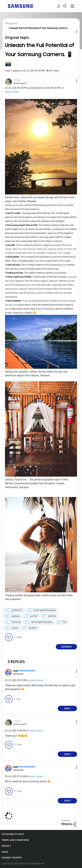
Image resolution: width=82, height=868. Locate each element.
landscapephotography (45, 610)
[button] (71, 81)
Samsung (16, 622)
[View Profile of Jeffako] (17, 80)
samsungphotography (42, 622)
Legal (5, 852)
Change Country (12, 858)
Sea (65, 622)
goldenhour (17, 610)
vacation (32, 628)
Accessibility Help (13, 834)
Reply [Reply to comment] (67, 709)
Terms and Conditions (15, 840)
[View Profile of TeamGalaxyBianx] (27, 671)
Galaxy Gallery (12, 92)
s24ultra (52, 616)
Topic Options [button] (71, 32)
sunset (15, 628)
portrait (34, 616)
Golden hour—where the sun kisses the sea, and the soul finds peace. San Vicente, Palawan (40, 199)
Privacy (6, 846)
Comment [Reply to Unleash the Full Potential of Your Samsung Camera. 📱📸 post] (66, 647)
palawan (16, 616)
